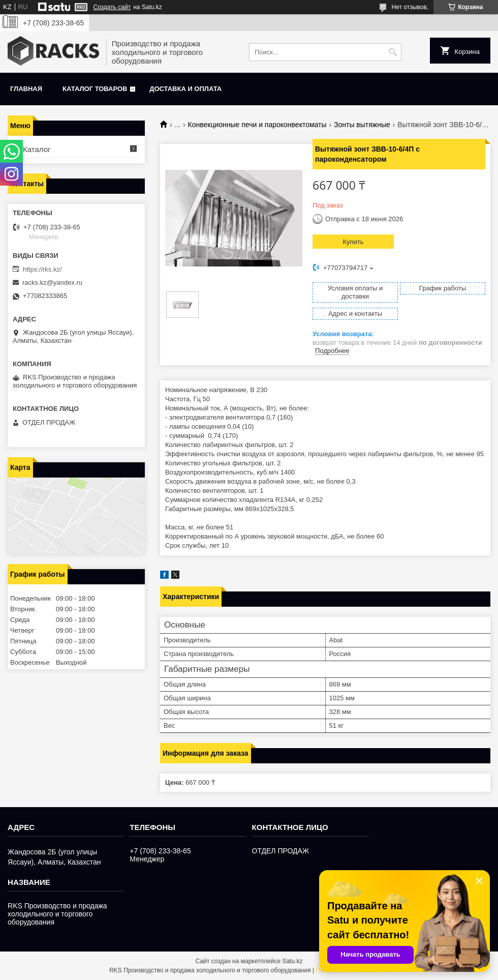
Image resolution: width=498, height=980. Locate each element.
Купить (353, 242)
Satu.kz (292, 961)
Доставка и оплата (185, 89)
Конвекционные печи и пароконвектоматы (257, 125)
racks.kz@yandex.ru (52, 283)
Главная (26, 89)
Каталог (37, 149)
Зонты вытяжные (362, 125)
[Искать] (393, 52)
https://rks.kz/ (42, 269)
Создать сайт (112, 7)
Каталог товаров (95, 89)
